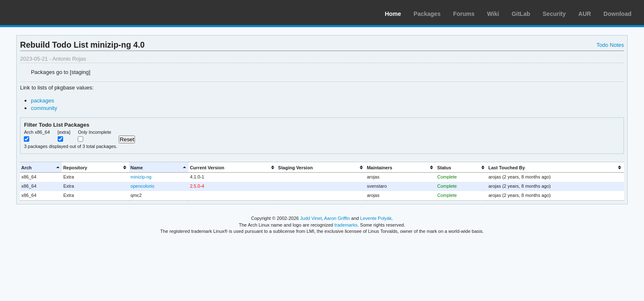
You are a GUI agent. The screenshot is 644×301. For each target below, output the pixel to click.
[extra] (64, 132)
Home (393, 14)
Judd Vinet (311, 218)
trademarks (346, 225)
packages (43, 101)
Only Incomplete (94, 132)
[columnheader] (41, 167)
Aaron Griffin (337, 218)
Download (617, 14)
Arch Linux (46, 13)
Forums (464, 14)
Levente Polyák (376, 218)
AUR (585, 14)
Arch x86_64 (37, 132)
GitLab (521, 14)
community (44, 108)
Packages (427, 14)
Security (554, 14)
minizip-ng (141, 177)
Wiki (493, 14)
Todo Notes (610, 45)
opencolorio (142, 186)
